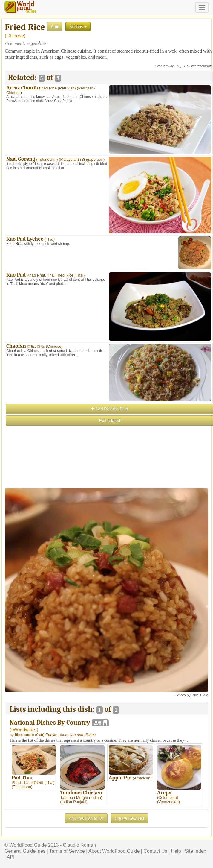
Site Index (196, 851)
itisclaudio (205, 66)
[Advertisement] (108, 468)
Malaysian (69, 159)
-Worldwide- (24, 730)
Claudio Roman (79, 845)
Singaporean (92, 159)
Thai (49, 239)
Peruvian (67, 88)
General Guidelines (25, 851)
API (11, 857)
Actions (78, 27)
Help (176, 851)
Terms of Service (67, 851)
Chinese (15, 36)
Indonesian (47, 159)
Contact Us (155, 851)
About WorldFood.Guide (114, 851)
